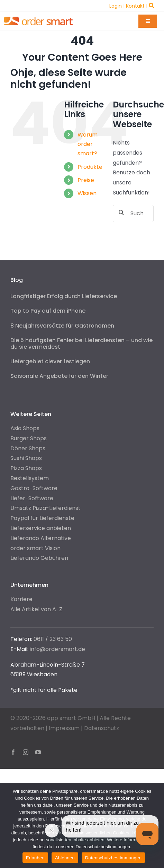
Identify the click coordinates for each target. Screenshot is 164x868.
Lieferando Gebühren (39, 558)
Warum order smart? (88, 144)
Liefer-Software (32, 498)
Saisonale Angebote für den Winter (59, 376)
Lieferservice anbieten (41, 528)
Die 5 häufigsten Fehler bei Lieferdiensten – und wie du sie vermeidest (81, 344)
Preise (86, 180)
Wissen (87, 193)
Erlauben (35, 858)
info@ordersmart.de (57, 649)
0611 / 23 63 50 (53, 639)
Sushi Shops (26, 458)
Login (116, 6)
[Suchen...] (133, 214)
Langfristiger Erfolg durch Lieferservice (64, 296)
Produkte (90, 167)
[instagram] (26, 752)
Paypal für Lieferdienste (42, 518)
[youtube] (38, 752)
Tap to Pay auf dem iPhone (48, 311)
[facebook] (13, 752)
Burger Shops (29, 438)
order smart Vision (35, 548)
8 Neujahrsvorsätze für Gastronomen (62, 326)
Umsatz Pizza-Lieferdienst (45, 508)
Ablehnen (65, 858)
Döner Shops (28, 448)
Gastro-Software (34, 488)
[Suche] (121, 212)
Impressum (64, 728)
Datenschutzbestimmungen (113, 858)
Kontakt (135, 6)
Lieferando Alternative (41, 538)
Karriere (21, 599)
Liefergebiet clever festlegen (50, 361)
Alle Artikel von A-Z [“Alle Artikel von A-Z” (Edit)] (36, 609)
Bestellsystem (30, 478)
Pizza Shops (26, 468)
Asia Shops (25, 428)
